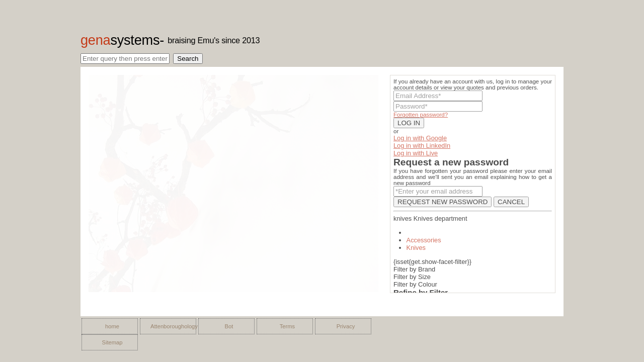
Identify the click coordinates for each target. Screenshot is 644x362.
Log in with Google (420, 138)
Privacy (346, 326)
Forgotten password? (421, 115)
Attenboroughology (171, 326)
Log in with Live (416, 153)
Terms (287, 326)
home (112, 326)
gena (120, 40)
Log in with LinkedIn (422, 146)
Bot (229, 326)
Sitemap (112, 342)
